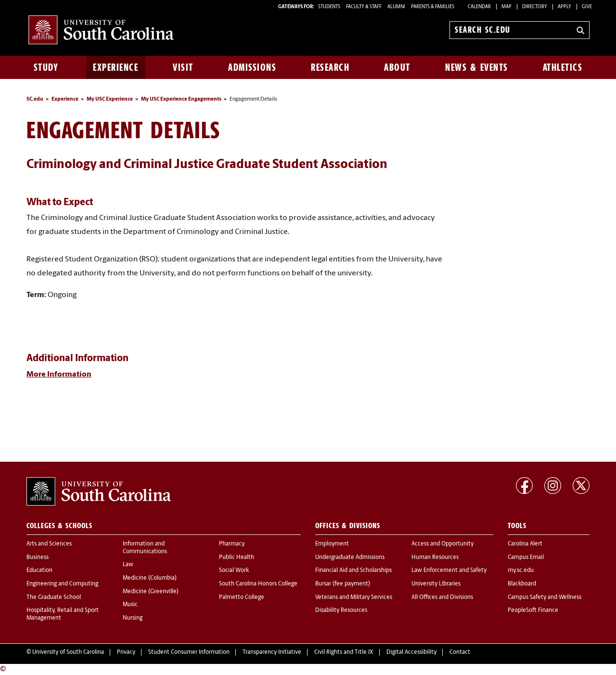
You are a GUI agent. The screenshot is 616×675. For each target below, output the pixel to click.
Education (39, 571)
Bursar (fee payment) (343, 584)
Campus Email (526, 558)
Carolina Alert (525, 544)
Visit (183, 67)
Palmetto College (242, 597)
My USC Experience (110, 99)
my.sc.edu (521, 571)
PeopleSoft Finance (533, 610)
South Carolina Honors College (258, 584)
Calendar (479, 7)
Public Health (237, 558)
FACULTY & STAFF (364, 7)
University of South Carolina (68, 652)
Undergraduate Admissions (350, 558)
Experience (115, 67)
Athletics (563, 67)
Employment (332, 544)
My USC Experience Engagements (181, 99)
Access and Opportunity (443, 544)
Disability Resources (341, 610)
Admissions (252, 67)
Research (330, 67)
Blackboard (522, 584)
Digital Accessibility (411, 652)
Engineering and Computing (62, 584)
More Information (59, 375)
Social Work (234, 571)
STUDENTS (330, 7)
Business (38, 558)
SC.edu (35, 99)
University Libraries (436, 584)
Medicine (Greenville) (151, 592)
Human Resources (435, 558)
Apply (565, 7)
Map (507, 7)
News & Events (477, 67)
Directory (535, 7)
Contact (460, 652)
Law (128, 565)
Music (130, 605)
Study (46, 67)
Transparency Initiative (272, 652)
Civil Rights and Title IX (344, 652)
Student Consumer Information (189, 652)
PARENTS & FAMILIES (433, 7)
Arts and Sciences (49, 544)
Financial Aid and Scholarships (353, 571)
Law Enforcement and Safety (449, 571)
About (397, 67)
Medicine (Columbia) (150, 578)
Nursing (133, 618)
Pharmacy (232, 544)
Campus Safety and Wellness (545, 597)
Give (587, 7)
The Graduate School (54, 597)
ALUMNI (396, 7)
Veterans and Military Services (354, 597)
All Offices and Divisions (442, 597)
